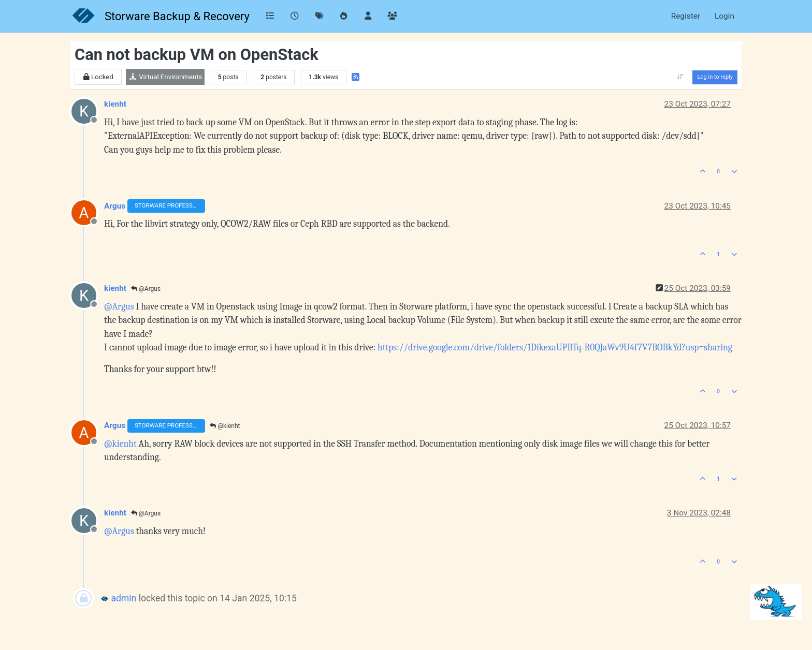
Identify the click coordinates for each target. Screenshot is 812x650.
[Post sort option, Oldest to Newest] (680, 77)
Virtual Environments (165, 77)
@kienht (225, 426)
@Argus (146, 289)
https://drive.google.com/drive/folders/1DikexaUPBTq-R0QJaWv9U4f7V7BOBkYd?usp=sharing (555, 347)
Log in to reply (715, 77)
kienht (115, 104)
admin (124, 598)
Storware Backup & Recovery (177, 16)
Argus (115, 206)
